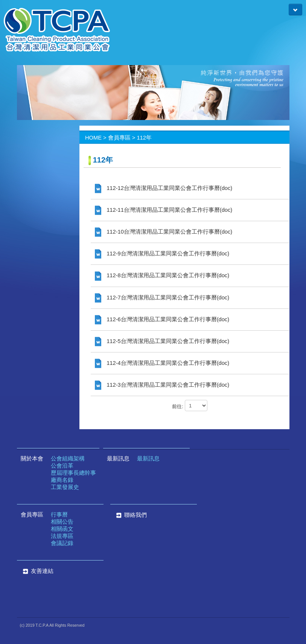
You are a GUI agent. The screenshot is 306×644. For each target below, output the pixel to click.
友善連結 (42, 571)
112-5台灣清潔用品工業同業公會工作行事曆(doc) (162, 341)
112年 (144, 138)
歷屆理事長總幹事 (73, 473)
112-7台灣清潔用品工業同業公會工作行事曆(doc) (162, 298)
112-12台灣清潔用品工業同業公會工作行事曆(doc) (164, 188)
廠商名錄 (62, 480)
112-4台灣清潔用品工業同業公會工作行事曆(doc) (162, 363)
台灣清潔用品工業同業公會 (57, 30)
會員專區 (119, 138)
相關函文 (62, 529)
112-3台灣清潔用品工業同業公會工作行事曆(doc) (162, 385)
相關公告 (62, 522)
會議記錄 (62, 543)
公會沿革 (62, 466)
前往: (178, 406)
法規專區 (62, 536)
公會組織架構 (68, 459)
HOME (93, 138)
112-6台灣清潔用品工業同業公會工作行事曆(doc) (162, 319)
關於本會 (32, 459)
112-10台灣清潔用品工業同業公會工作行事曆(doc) (164, 232)
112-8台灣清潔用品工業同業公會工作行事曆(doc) (162, 275)
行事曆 (59, 515)
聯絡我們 (130, 515)
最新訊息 (118, 459)
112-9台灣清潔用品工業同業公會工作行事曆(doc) (162, 254)
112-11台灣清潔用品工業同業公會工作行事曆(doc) (164, 210)
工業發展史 (65, 487)
